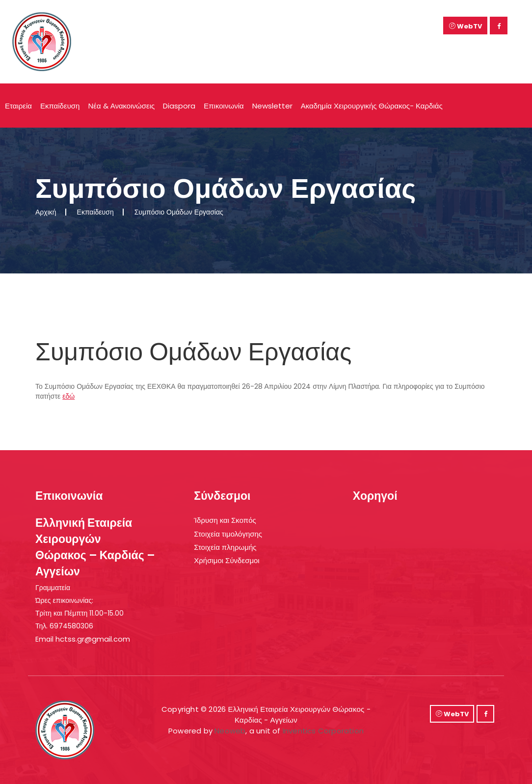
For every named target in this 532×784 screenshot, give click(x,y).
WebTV (465, 26)
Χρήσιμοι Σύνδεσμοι (226, 560)
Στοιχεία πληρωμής (225, 547)
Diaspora (179, 106)
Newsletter (272, 106)
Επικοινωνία (224, 106)
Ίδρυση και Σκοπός (225, 520)
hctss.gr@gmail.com (93, 639)
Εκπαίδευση (60, 106)
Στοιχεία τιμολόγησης (228, 534)
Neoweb (230, 731)
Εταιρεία (18, 106)
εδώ (68, 396)
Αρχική (46, 212)
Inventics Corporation (323, 731)
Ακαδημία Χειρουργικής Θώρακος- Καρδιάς (372, 106)
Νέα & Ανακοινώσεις (121, 106)
